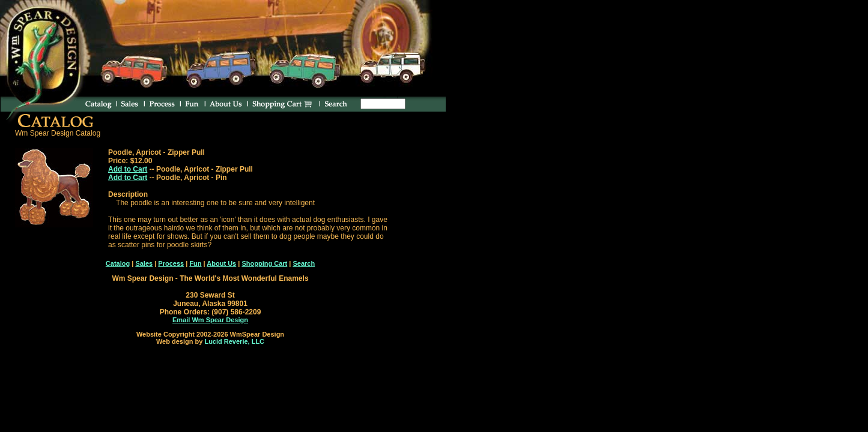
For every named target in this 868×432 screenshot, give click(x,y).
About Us (221, 263)
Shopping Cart (264, 263)
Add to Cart (128, 169)
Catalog (118, 263)
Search (304, 263)
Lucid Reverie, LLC (234, 341)
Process (171, 263)
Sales (144, 263)
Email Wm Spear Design (210, 320)
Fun (195, 263)
